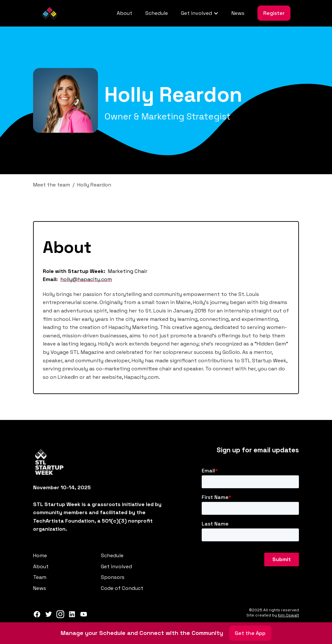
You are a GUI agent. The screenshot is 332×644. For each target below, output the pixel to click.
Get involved (116, 566)
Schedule (157, 13)
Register (274, 13)
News (238, 13)
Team (40, 577)
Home (40, 555)
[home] (50, 13)
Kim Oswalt (288, 615)
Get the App (250, 633)
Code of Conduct (122, 588)
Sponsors (113, 577)
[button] (200, 13)
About (124, 13)
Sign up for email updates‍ (258, 450)
